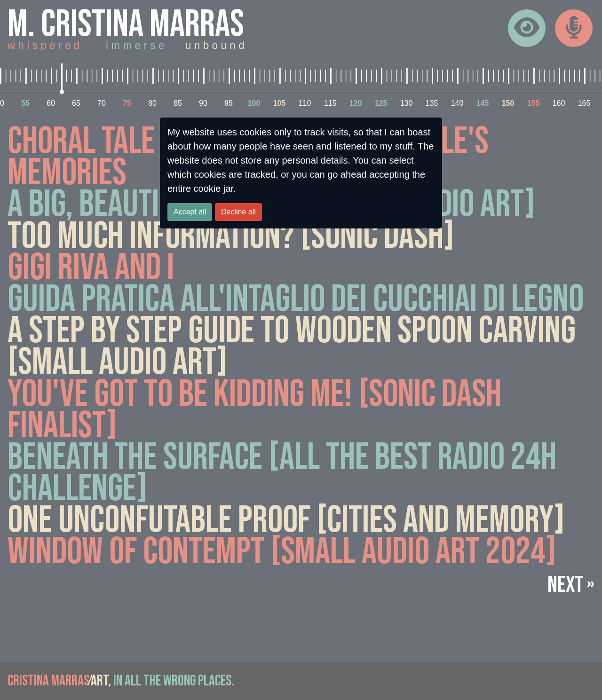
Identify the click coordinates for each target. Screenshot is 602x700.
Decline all (238, 212)
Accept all (190, 212)
